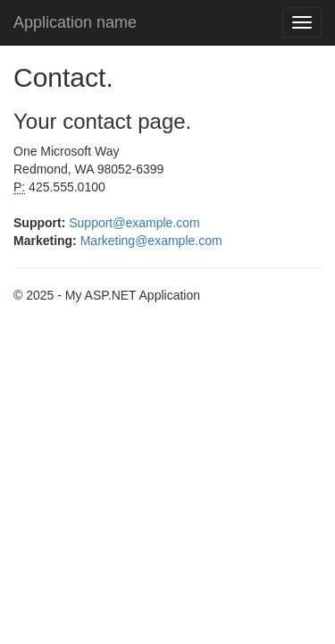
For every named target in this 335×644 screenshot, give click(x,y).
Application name (75, 22)
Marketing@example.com (151, 241)
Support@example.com (134, 223)
